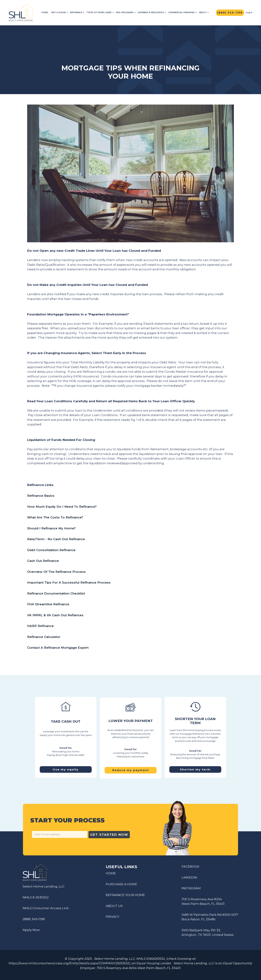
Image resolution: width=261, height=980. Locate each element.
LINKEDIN (189, 880)
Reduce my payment (130, 773)
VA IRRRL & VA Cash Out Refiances (55, 615)
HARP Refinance (40, 626)
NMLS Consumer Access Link (43, 908)
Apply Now (29, 930)
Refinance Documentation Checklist (56, 593)
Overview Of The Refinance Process (56, 572)
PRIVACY (113, 919)
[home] (22, 13)
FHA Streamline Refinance (48, 604)
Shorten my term (195, 767)
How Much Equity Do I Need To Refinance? (62, 507)
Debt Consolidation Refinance (51, 550)
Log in (249, 12)
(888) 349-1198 (31, 919)
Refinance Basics (41, 496)
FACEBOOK (190, 869)
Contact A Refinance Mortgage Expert (58, 648)
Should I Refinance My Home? (51, 528)
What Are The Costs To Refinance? (55, 517)
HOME (111, 875)
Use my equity (66, 767)
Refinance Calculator (44, 637)
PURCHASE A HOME (121, 886)
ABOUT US (114, 908)
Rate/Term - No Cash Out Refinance (56, 539)
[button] (60, 13)
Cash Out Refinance (43, 561)
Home (45, 12)
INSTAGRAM (191, 890)
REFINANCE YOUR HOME (125, 897)
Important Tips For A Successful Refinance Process (70, 582)
